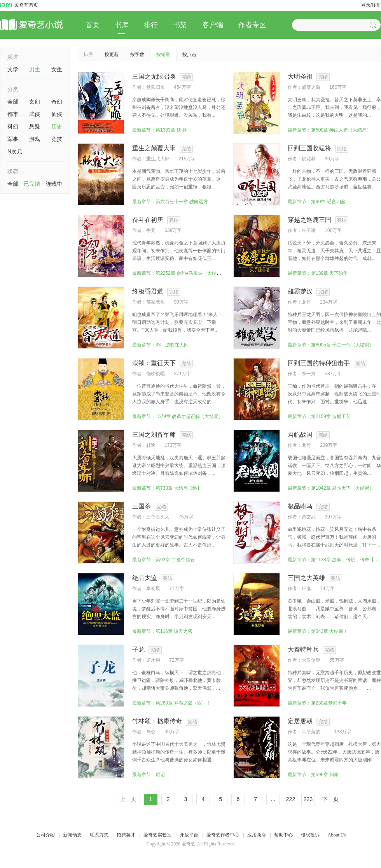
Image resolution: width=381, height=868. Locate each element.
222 (291, 799)
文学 (13, 69)
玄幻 (35, 102)
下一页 (330, 799)
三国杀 (142, 506)
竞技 (57, 139)
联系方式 (99, 835)
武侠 (35, 114)
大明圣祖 (300, 76)
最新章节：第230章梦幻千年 (317, 703)
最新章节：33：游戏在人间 (160, 345)
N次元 (15, 151)
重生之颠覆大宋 (154, 148)
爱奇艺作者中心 (223, 835)
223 (308, 799)
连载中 (54, 184)
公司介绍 (45, 835)
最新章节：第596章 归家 (313, 775)
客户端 (213, 25)
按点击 (189, 54)
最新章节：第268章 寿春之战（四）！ (172, 703)
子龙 (138, 649)
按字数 (137, 54)
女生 (57, 69)
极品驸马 (300, 506)
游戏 (35, 139)
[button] (374, 25)
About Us (337, 835)
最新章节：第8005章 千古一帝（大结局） (331, 345)
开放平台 (189, 835)
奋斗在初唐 (148, 220)
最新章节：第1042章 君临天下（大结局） (331, 488)
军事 (13, 139)
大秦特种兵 (303, 649)
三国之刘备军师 (154, 435)
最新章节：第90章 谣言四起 (317, 202)
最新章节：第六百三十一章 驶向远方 (170, 202)
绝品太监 (145, 578)
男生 (35, 69)
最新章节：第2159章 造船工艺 (319, 416)
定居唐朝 (300, 721)
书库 (122, 25)
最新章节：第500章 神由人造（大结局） (329, 130)
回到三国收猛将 (309, 148)
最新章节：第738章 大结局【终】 (167, 488)
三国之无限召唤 (154, 76)
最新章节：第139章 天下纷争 (318, 273)
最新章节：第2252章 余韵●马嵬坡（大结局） (179, 273)
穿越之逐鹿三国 (309, 220)
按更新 (112, 54)
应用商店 (257, 835)
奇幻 (57, 102)
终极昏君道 (148, 291)
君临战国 (300, 435)
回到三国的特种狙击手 (319, 363)
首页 (93, 25)
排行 (151, 25)
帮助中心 (283, 835)
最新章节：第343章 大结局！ (318, 631)
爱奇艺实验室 (157, 835)
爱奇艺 (189, 844)
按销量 (163, 54)
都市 (13, 114)
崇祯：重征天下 (154, 363)
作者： (139, 87)
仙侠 (57, 114)
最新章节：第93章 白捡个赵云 (163, 560)
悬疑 (35, 127)
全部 (13, 102)
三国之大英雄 (306, 578)
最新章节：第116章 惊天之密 (162, 631)
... (273, 799)
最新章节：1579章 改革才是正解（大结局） (178, 416)
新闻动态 (72, 835)
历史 (57, 127)
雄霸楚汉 (300, 291)
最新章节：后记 (149, 775)
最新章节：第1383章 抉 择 (160, 130)
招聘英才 (126, 835)
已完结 (32, 184)
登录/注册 (371, 5)
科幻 (13, 127)
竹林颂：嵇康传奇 (157, 721)
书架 (180, 25)
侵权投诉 (310, 835)
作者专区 (252, 25)
